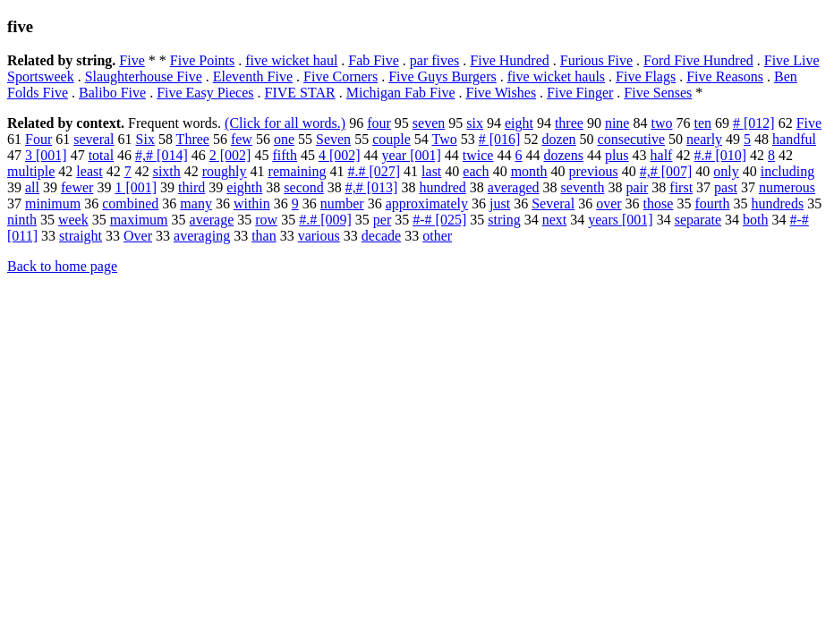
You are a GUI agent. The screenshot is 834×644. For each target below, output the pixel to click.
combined (130, 203)
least (89, 171)
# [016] (500, 139)
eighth (244, 187)
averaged (514, 187)
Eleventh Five (253, 76)
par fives (435, 60)
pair (637, 187)
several (94, 139)
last (431, 171)
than (264, 236)
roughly (225, 171)
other (437, 236)
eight (519, 123)
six (475, 123)
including (787, 171)
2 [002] (230, 155)
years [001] (620, 220)
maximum (139, 220)
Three (193, 139)
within (252, 203)
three (569, 123)
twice (478, 155)
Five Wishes (501, 93)
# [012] (754, 123)
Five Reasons (725, 76)
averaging (202, 236)
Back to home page (62, 266)
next (555, 220)
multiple (31, 171)
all (32, 187)
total (101, 155)
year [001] (412, 155)
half (662, 155)
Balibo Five (112, 93)
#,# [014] (162, 155)
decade (381, 236)
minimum (53, 203)
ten (702, 123)
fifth (285, 155)
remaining (298, 171)
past (726, 187)
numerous (787, 187)
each (476, 171)
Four (38, 139)
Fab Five (373, 60)
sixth (167, 171)
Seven (333, 139)
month (529, 171)
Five (132, 60)
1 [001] (136, 187)
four (379, 123)
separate (698, 220)
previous (594, 171)
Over (138, 236)
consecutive (632, 139)
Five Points (202, 60)
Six (145, 139)
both (755, 220)
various (319, 236)
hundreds (778, 203)
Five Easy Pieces (205, 93)
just (500, 203)
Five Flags (646, 76)
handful (794, 139)
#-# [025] (439, 220)
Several (553, 203)
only (726, 171)
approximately (427, 203)
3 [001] (46, 155)
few (242, 139)
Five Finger (580, 93)
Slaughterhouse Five (144, 76)
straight (81, 236)
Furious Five (596, 60)
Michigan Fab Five (401, 93)
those (659, 203)
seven (429, 123)
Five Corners (340, 76)
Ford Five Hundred (698, 60)
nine (617, 123)
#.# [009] (325, 220)
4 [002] (340, 155)
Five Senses (658, 93)
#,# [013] (372, 187)
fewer (77, 187)
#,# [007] (666, 171)
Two (445, 139)
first (681, 187)
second (303, 187)
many (196, 203)
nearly (704, 139)
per (382, 220)
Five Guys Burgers (443, 76)
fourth (712, 203)
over (608, 203)
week (73, 220)
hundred (442, 187)
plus (617, 155)
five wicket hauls (556, 76)
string (504, 220)
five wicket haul (291, 60)
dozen (558, 139)
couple (391, 139)
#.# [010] (720, 155)
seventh (583, 187)
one (284, 139)
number (342, 203)
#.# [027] (374, 171)
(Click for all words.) (285, 123)
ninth (22, 220)
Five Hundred (509, 60)
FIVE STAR (300, 93)
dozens (563, 155)
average (212, 220)
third (191, 187)
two (661, 123)
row (266, 220)
